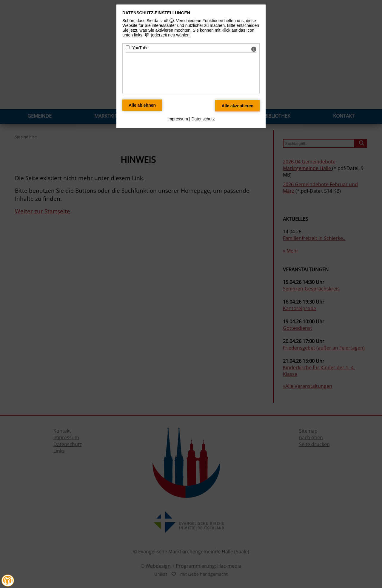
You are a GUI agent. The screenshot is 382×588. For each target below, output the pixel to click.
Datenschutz (203, 119)
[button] (8, 581)
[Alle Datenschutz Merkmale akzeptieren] (237, 106)
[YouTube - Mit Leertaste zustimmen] (128, 47)
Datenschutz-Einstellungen (156, 13)
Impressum (178, 119)
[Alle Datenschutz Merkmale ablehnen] (142, 105)
